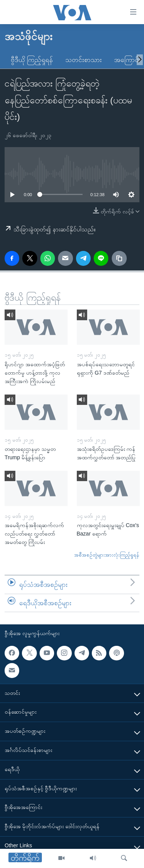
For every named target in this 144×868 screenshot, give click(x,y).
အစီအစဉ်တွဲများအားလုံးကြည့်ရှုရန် (107, 555)
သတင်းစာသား (84, 60)
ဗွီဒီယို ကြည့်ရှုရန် (32, 60)
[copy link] (119, 258)
